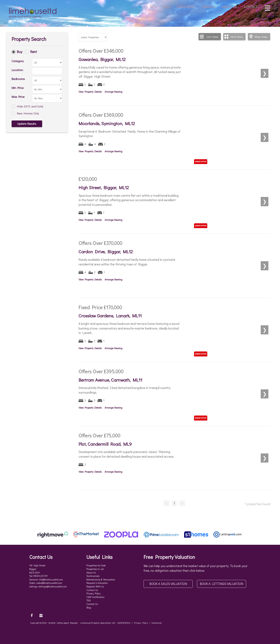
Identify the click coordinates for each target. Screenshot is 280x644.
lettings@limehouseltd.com (53, 586)
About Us (230, 7)
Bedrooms (18, 79)
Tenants (209, 7)
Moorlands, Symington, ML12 (107, 123)
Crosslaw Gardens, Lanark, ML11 (110, 316)
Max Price (18, 97)
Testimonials (93, 576)
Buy (167, 7)
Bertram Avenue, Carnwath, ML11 (110, 380)
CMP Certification (95, 597)
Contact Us (92, 590)
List (212, 37)
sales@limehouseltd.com (49, 583)
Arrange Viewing (113, 92)
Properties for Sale (96, 565)
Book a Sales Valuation (168, 584)
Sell (154, 7)
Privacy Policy (93, 593)
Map (261, 37)
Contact (252, 7)
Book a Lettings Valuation (222, 584)
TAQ (88, 600)
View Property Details (90, 92)
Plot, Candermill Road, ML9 (105, 444)
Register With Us (95, 586)
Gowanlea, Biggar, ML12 (102, 59)
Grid (237, 37)
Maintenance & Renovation (101, 579)
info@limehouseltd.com (51, 579)
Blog (89, 607)
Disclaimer (157, 623)
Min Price (18, 88)
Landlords (186, 7)
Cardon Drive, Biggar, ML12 (106, 252)
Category (18, 61)
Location (17, 70)
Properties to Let (95, 569)
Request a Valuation (97, 583)
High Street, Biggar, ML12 (104, 188)
